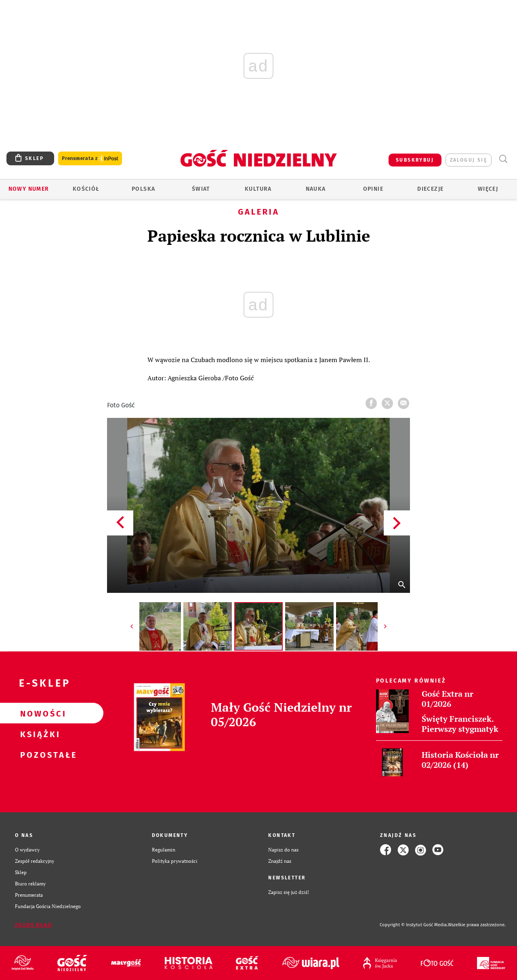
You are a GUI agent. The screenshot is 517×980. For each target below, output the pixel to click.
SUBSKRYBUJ (415, 160)
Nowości (39, 713)
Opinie (373, 189)
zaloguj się (469, 160)
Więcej (488, 189)
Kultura (258, 189)
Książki (39, 734)
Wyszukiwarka (503, 159)
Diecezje (430, 189)
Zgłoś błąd (34, 925)
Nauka (316, 189)
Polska (143, 189)
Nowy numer (29, 189)
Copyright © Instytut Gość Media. (414, 925)
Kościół (86, 189)
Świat (201, 189)
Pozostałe (39, 754)
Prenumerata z (90, 159)
